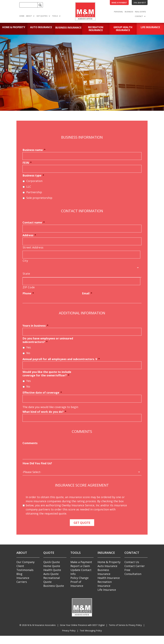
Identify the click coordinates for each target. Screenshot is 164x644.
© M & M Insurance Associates (38, 624)
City (25, 261)
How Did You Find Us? (37, 463)
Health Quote (52, 569)
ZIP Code (29, 287)
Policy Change (79, 577)
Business (129, 12)
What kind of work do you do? (44, 412)
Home (22, 16)
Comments (30, 443)
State (26, 274)
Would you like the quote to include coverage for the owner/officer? (47, 374)
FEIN (27, 163)
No (28, 353)
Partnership (34, 192)
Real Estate (140, 12)
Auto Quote (51, 573)
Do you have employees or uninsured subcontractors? (48, 340)
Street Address (33, 247)
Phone (28, 293)
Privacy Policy (69, 629)
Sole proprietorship (39, 198)
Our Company (25, 561)
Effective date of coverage (42, 393)
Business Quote (54, 585)
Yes (29, 347)
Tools (55, 16)
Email (87, 293)
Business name (34, 150)
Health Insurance (109, 577)
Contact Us (132, 561)
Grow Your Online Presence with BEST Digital (82, 624)
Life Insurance (107, 589)
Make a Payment (81, 561)
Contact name (34, 223)
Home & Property (109, 561)
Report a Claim (80, 565)
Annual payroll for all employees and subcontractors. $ (61, 359)
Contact (139, 16)
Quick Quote (52, 561)
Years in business (35, 326)
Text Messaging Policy (91, 629)
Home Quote (52, 565)
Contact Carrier (135, 565)
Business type (33, 175)
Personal (119, 12)
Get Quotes (42, 16)
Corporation (34, 181)
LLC (29, 187)
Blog (19, 573)
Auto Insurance (107, 565)
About (29, 16)
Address (29, 235)
